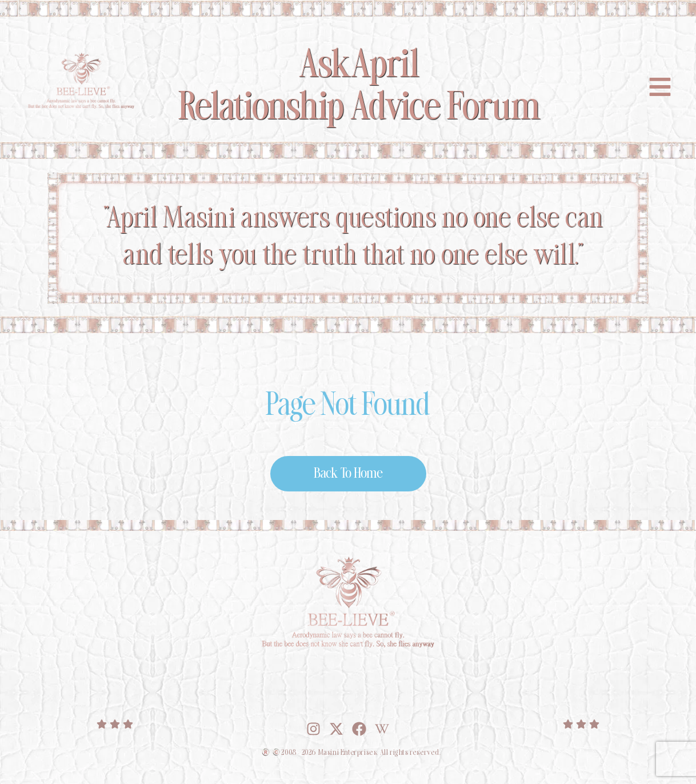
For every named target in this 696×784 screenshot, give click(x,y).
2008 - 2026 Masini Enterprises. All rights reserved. (361, 753)
